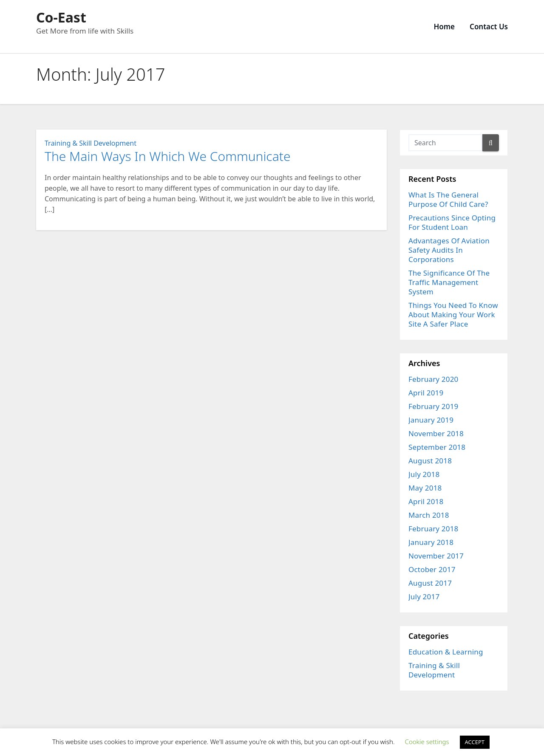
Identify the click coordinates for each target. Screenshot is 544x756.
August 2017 (430, 583)
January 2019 (431, 420)
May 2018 (425, 488)
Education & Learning (446, 652)
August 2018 (430, 461)
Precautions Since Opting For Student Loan (452, 222)
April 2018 (426, 501)
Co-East (61, 17)
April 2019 (426, 393)
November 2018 (436, 433)
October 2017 (432, 569)
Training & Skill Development (91, 143)
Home (444, 27)
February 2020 (433, 379)
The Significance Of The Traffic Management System (449, 282)
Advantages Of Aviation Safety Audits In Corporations (449, 250)
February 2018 (433, 529)
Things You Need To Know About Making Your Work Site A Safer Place (453, 315)
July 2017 (424, 597)
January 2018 (431, 542)
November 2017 (436, 556)
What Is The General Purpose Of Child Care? (448, 199)
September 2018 (437, 447)
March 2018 (429, 515)
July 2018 (424, 474)
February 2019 (433, 406)
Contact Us (489, 27)
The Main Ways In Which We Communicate (168, 156)
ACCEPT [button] (475, 742)
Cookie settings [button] (427, 742)
